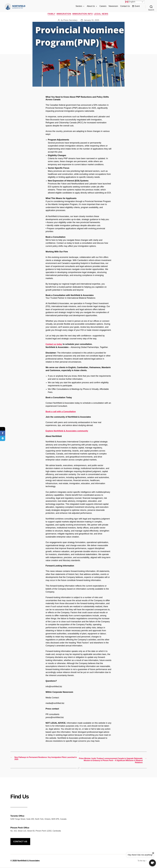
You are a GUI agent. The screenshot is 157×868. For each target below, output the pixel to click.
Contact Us (125, 7)
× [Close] (153, 853)
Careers (103, 7)
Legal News (103, 16)
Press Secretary (70, 22)
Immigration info (84, 16)
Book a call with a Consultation (61, 414)
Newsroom (113, 7)
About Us (92, 7)
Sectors (80, 7)
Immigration (64, 16)
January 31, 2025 (91, 22)
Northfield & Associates (28, 862)
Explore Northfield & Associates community (67, 433)
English (130, 2)
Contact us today (54, 346)
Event (137, 7)
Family (50, 16)
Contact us (20, 842)
